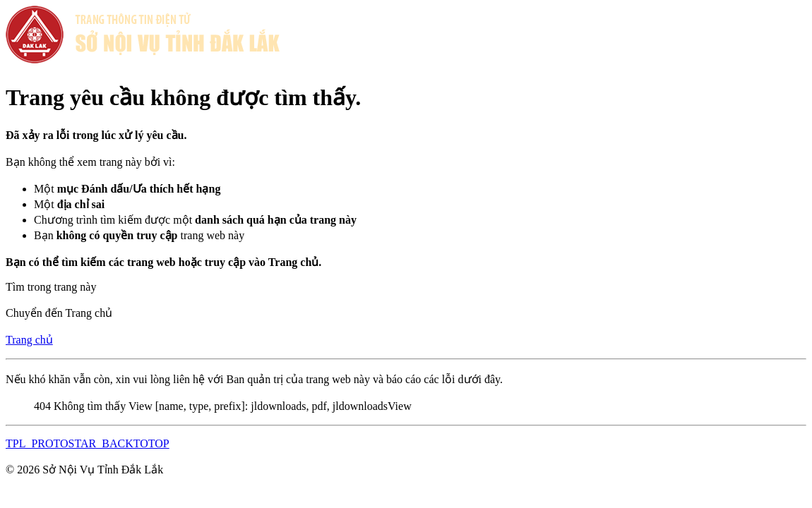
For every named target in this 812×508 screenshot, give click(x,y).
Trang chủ (29, 340)
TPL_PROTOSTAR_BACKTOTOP (88, 443)
